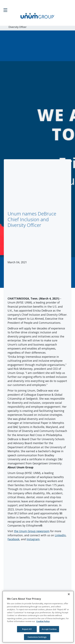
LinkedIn (60, 535)
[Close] (69, 594)
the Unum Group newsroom (32, 531)
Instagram (33, 539)
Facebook (14, 539)
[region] (38, 617)
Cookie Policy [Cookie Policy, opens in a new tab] (43, 621)
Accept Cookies (49, 629)
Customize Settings (37, 637)
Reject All (27, 629)
